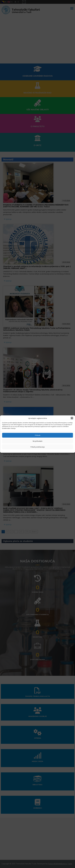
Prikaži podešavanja (37, 447)
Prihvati (38, 435)
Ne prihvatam (37, 441)
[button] (72, 418)
